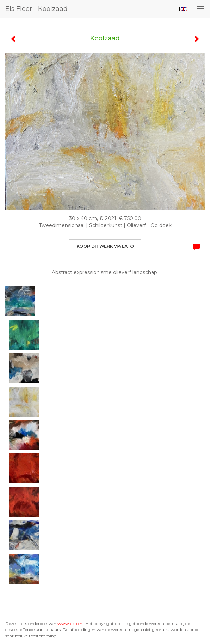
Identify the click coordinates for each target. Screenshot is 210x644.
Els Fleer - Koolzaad (36, 9)
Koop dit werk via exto (105, 246)
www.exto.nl (70, 623)
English (183, 9)
